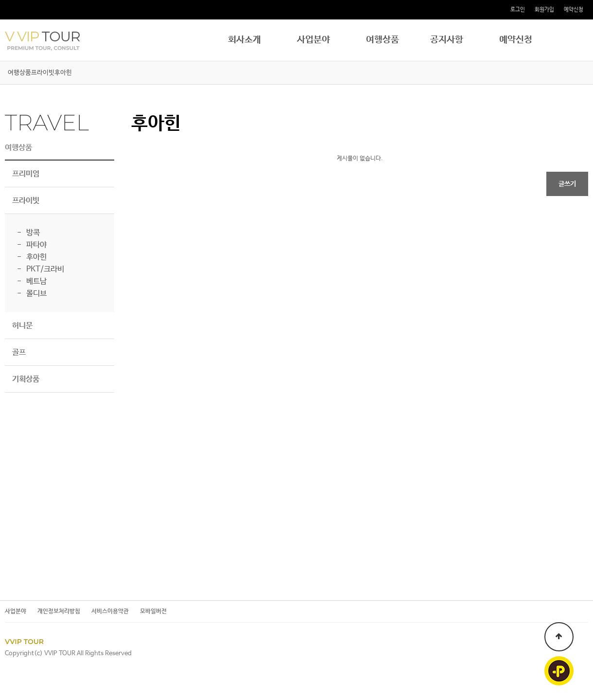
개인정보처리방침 (59, 612)
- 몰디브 (32, 294)
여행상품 (383, 40)
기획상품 (26, 379)
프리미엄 (26, 174)
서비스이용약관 (110, 612)
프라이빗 (43, 73)
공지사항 (447, 40)
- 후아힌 (32, 257)
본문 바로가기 (0, 0)
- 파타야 (32, 245)
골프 (19, 352)
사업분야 (314, 40)
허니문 (22, 326)
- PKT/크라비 (41, 269)
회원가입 (544, 10)
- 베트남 (32, 281)
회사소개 (244, 40)
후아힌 (63, 73)
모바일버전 (153, 612)
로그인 (518, 10)
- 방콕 (28, 233)
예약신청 (574, 10)
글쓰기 (567, 184)
